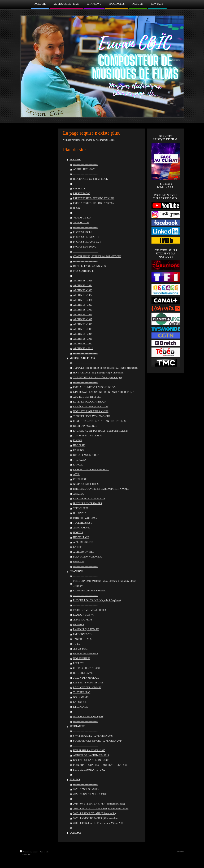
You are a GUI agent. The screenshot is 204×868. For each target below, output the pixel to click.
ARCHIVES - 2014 (83, 334)
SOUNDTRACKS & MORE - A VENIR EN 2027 (98, 741)
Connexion (180, 851)
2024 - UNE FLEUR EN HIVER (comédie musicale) (99, 804)
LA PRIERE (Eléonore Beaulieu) (89, 591)
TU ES (77, 644)
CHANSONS (76, 571)
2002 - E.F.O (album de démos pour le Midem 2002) (99, 823)
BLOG (76, 208)
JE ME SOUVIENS (83, 620)
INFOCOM (79, 562)
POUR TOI (79, 663)
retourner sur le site (105, 140)
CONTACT (75, 833)
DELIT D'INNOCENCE (85, 426)
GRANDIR (79, 625)
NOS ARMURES (82, 658)
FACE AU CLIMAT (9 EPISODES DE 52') (94, 387)
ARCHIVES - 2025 (83, 281)
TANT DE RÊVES (82, 639)
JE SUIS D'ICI (80, 649)
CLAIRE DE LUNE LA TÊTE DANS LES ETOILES (99, 421)
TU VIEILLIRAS (82, 692)
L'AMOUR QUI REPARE (86, 629)
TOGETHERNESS (83, 523)
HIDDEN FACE (81, 537)
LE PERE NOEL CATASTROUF (89, 402)
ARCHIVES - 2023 (83, 290)
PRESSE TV (79, 189)
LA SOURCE (80, 702)
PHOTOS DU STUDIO (85, 247)
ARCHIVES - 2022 (83, 295)
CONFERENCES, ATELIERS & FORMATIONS (97, 256)
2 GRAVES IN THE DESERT (88, 436)
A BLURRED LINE (83, 542)
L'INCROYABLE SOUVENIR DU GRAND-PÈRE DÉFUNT (103, 392)
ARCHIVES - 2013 (83, 339)
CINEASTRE (80, 479)
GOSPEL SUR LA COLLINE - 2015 (91, 760)
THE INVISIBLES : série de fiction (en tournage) (97, 378)
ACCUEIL (75, 160)
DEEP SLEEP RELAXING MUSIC (91, 266)
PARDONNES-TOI (83, 634)
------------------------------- (86, 164)
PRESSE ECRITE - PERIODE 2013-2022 (94, 203)
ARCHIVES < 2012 (83, 348)
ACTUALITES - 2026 (84, 169)
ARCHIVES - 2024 (83, 285)
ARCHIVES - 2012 (83, 344)
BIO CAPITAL (81, 513)
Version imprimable (29, 852)
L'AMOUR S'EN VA (83, 615)
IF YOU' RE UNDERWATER (88, 503)
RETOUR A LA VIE (83, 673)
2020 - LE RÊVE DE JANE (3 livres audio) (94, 813)
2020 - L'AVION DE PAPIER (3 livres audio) (95, 818)
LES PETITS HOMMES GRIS (88, 683)
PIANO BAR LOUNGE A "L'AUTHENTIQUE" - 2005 (100, 765)
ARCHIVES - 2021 (83, 300)
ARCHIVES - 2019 (83, 310)
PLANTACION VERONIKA (87, 557)
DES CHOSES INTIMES (86, 654)
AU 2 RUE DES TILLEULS (87, 397)
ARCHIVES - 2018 (83, 315)
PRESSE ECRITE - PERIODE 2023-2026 (94, 198)
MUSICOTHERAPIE (84, 271)
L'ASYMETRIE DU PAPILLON (89, 499)
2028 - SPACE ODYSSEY (86, 789)
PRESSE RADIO (82, 193)
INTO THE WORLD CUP (86, 518)
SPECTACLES (77, 726)
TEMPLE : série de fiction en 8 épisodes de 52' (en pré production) (106, 368)
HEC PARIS (79, 445)
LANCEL (78, 465)
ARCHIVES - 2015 (83, 329)
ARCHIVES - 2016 (83, 324)
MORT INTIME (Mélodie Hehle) (89, 610)
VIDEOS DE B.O (82, 218)
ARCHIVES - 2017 (83, 319)
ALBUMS (75, 780)
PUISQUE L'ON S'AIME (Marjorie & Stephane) (97, 600)
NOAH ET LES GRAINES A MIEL (91, 411)
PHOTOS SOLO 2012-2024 (87, 242)
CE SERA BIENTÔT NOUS (87, 668)
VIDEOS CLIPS (81, 223)
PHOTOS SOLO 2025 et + (86, 237)
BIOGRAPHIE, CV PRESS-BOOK (90, 179)
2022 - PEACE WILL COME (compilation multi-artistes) (101, 809)
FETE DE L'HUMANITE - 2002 (89, 770)
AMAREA (78, 494)
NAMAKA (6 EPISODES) (86, 484)
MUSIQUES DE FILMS (82, 358)
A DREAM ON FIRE (84, 552)
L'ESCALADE (80, 707)
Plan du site (44, 852)
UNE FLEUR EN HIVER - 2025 (89, 750)
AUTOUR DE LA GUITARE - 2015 (91, 755)
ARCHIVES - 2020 (83, 305)
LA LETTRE (80, 547)
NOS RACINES (81, 697)
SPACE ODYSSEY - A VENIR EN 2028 (93, 736)
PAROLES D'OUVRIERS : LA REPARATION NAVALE (101, 489)
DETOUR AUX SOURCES (87, 455)
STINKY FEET (81, 508)
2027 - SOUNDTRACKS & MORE (91, 794)
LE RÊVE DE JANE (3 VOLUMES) (91, 407)
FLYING (77, 440)
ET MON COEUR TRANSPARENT (91, 470)
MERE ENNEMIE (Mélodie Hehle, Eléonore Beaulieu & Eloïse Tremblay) (104, 583)
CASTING (78, 450)
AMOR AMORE (81, 528)
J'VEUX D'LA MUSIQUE (86, 678)
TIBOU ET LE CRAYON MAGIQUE (92, 416)
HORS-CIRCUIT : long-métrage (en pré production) (99, 373)
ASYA (76, 474)
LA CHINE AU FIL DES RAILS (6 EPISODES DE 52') (101, 431)
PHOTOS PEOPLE (83, 232)
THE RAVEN (80, 460)
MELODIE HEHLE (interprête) (89, 717)
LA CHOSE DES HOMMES (87, 687)
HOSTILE (78, 533)
